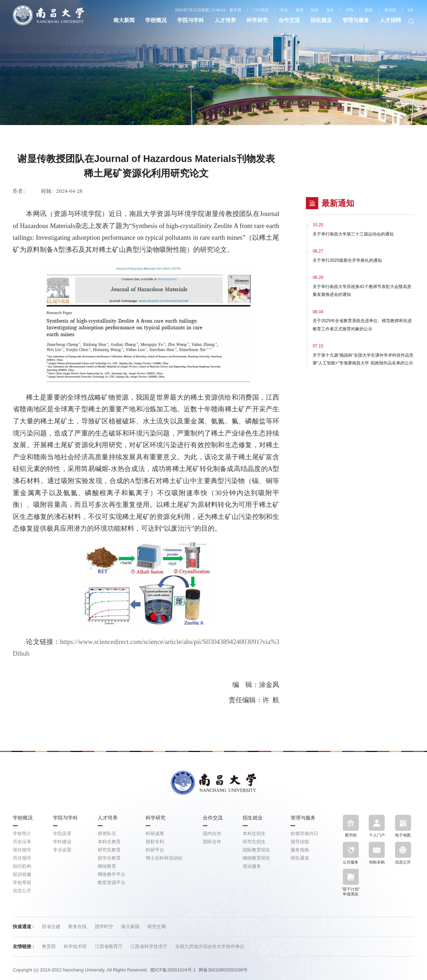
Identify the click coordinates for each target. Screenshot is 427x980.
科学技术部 (76, 946)
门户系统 (261, 10)
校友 (315, 10)
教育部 (50, 946)
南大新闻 (124, 20)
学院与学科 (191, 20)
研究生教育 (109, 850)
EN (410, 10)
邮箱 (369, 10)
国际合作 (212, 842)
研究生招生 (254, 842)
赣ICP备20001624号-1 (173, 970)
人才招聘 (390, 20)
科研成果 (155, 833)
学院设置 (62, 833)
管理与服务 (356, 20)
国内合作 (212, 833)
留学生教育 (109, 858)
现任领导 (22, 850)
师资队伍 (107, 833)
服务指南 (300, 850)
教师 (299, 10)
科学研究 (257, 20)
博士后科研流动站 (164, 858)
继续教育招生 (256, 858)
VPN (350, 10)
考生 (330, 10)
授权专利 (155, 842)
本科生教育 (109, 842)
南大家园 (131, 927)
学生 (284, 10)
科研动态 (227, 63)
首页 (205, 63)
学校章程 (22, 882)
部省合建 (52, 927)
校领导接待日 (304, 833)
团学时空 (105, 927)
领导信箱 (300, 842)
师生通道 (300, 858)
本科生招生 (254, 833)
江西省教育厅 (109, 946)
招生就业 (321, 20)
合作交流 (289, 20)
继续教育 (107, 866)
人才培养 (225, 20)
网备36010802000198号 (223, 970)
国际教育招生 (256, 850)
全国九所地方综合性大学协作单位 (210, 946)
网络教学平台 (112, 874)
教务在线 (78, 927)
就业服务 (252, 866)
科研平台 (155, 850)
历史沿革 (22, 842)
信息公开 (22, 891)
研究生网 (157, 927)
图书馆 (390, 10)
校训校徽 (22, 874)
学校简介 (22, 833)
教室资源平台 (112, 882)
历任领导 (22, 858)
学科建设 (62, 842)
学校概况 (156, 20)
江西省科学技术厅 (150, 946)
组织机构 (22, 866)
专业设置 (62, 850)
